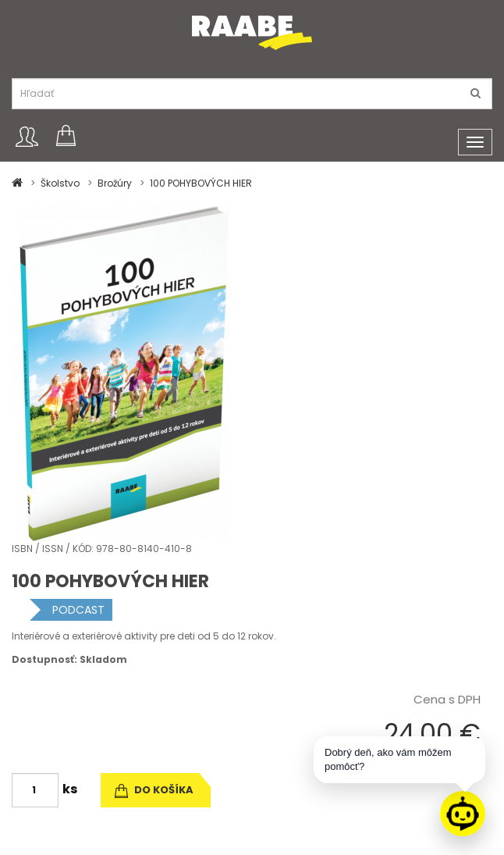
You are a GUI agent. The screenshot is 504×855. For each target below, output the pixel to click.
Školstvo (60, 183)
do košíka (154, 790)
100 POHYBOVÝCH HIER (201, 183)
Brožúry (115, 183)
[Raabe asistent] (463, 814)
